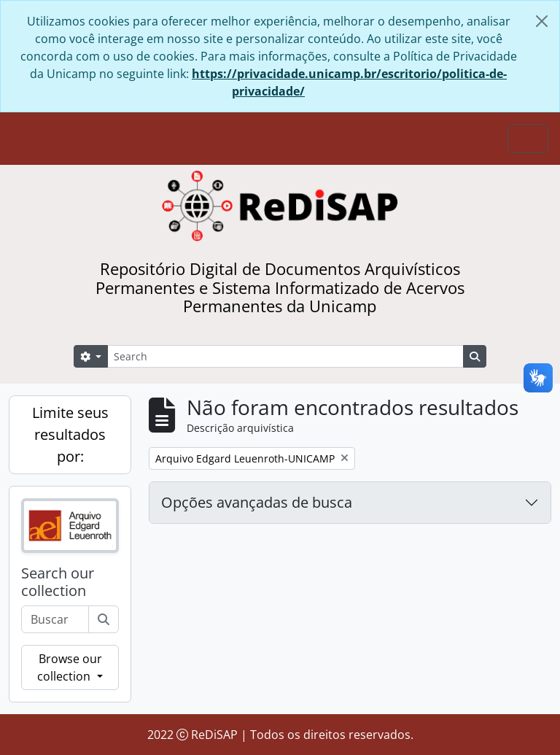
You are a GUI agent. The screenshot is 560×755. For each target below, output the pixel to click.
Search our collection (58, 582)
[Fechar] (542, 21)
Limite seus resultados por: (70, 434)
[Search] (285, 356)
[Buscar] (104, 619)
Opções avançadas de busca (257, 502)
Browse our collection (69, 667)
